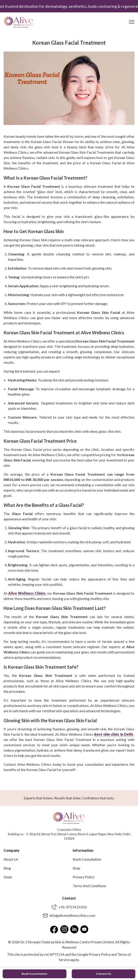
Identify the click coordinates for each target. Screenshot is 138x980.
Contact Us (104, 974)
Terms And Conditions (89, 886)
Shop (76, 868)
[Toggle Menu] (132, 22)
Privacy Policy (84, 877)
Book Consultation (87, 859)
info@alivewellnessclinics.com (69, 915)
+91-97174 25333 (69, 907)
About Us (11, 859)
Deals (8, 877)
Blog (7, 868)
